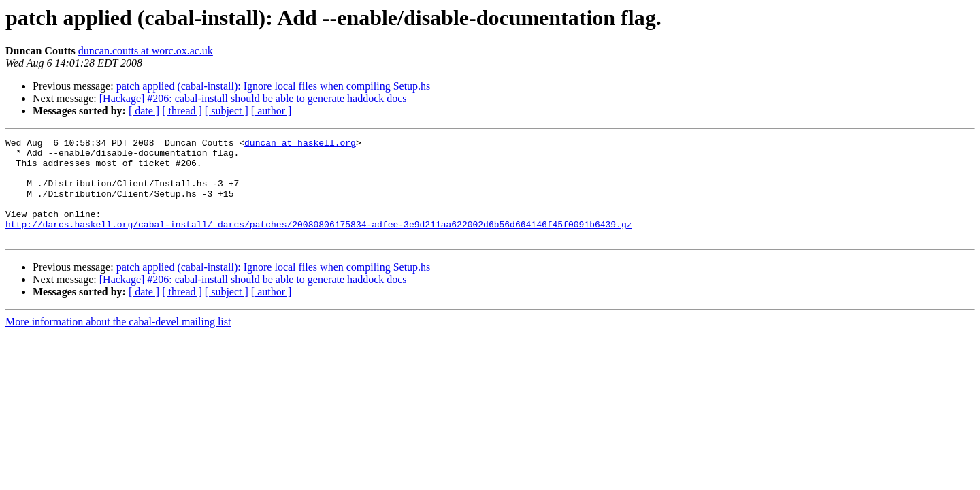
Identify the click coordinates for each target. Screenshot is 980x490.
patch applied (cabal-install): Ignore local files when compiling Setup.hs (274, 86)
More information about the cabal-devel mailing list (118, 342)
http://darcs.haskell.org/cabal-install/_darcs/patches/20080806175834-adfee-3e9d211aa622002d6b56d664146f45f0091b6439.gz (318, 242)
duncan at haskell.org (300, 144)
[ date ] (144, 111)
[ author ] (272, 111)
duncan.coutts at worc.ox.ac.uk (146, 51)
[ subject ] (227, 111)
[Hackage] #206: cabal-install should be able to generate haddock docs (253, 98)
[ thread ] (182, 111)
